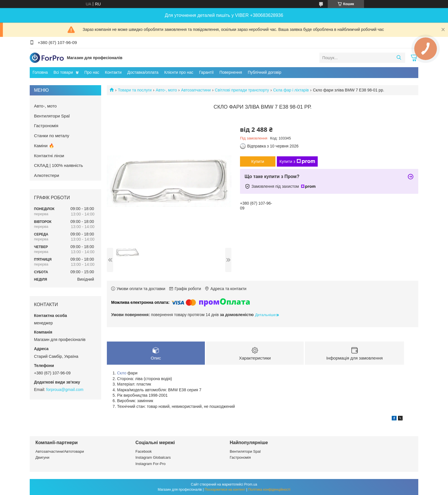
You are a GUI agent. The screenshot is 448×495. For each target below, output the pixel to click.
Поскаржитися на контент (225, 490)
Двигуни (42, 457)
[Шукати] (399, 58)
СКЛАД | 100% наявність (58, 165)
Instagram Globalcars (153, 457)
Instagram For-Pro (150, 464)
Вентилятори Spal (52, 116)
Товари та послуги (135, 90)
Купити (258, 161)
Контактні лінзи (49, 156)
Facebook (144, 451)
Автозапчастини (196, 90)
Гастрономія (46, 126)
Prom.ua (251, 484)
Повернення (231, 72)
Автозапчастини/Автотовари (60, 451)
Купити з (297, 161)
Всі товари (63, 72)
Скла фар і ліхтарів (291, 90)
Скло (122, 373)
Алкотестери (47, 175)
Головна (40, 72)
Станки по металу (52, 136)
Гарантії (206, 72)
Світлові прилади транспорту (242, 90)
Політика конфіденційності (269, 490)
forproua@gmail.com (65, 390)
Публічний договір (264, 72)
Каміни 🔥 (44, 146)
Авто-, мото (166, 90)
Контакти (113, 72)
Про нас (92, 72)
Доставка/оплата (143, 72)
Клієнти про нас (179, 72)
